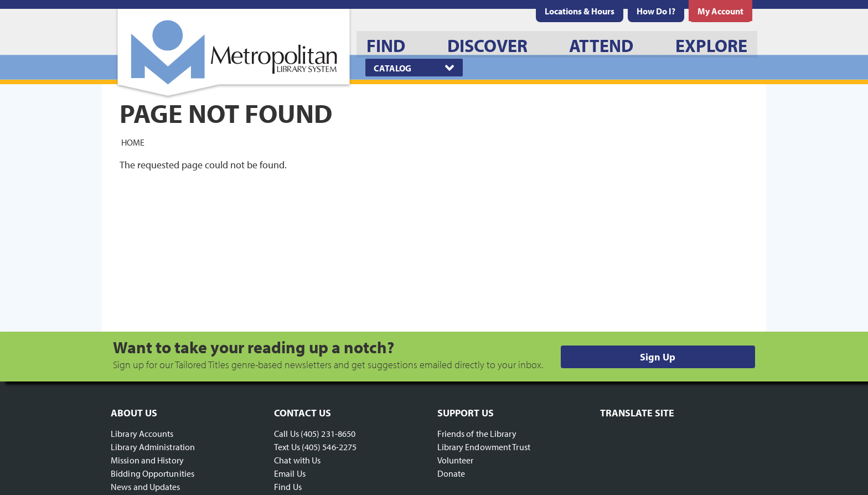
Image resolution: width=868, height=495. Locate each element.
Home (133, 142)
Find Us (288, 487)
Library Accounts (142, 434)
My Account (720, 11)
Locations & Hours (580, 11)
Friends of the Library (477, 434)
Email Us (290, 473)
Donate (451, 473)
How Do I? (656, 11)
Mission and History (147, 460)
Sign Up (658, 357)
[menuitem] (580, 11)
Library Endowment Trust (484, 447)
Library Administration (153, 447)
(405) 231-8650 (328, 434)
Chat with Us (297, 460)
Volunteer (456, 460)
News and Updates (146, 487)
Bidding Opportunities (153, 473)
